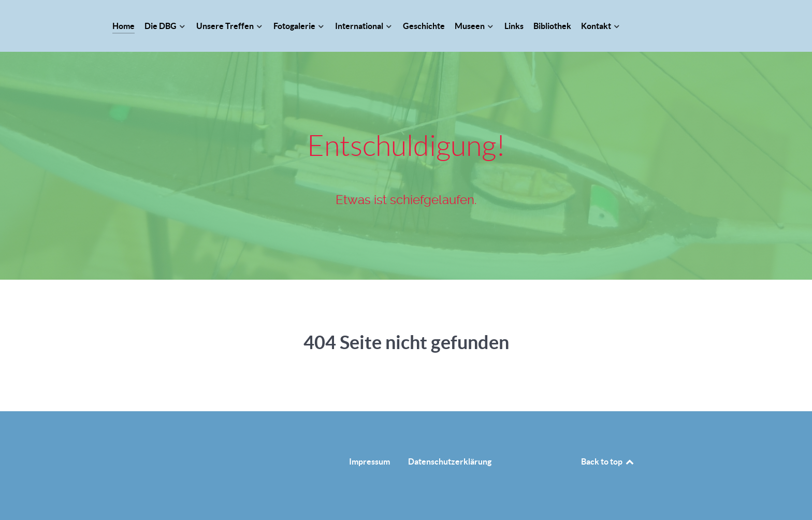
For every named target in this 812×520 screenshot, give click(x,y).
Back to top (608, 461)
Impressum (369, 461)
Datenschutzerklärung (450, 461)
